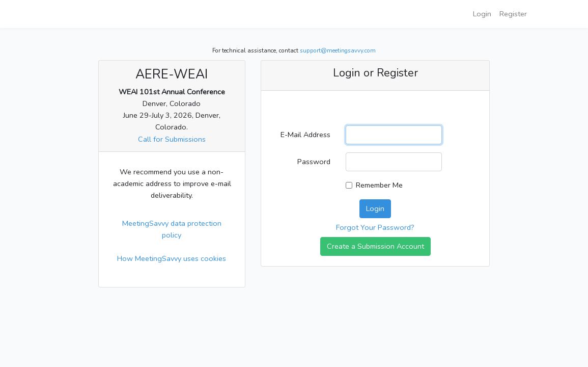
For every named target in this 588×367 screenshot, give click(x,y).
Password (314, 162)
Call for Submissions (172, 139)
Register (513, 14)
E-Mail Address (305, 135)
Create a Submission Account (375, 246)
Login (482, 14)
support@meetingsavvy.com (338, 50)
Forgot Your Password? (375, 227)
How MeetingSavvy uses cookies (172, 258)
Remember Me (379, 185)
